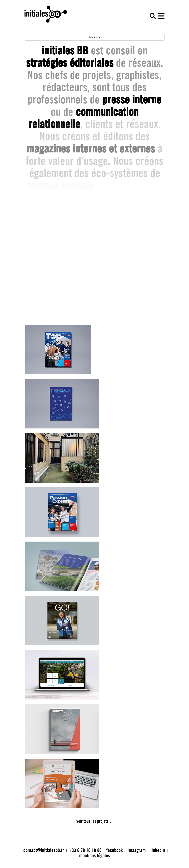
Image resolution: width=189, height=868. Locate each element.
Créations (94, 37)
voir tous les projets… (95, 821)
